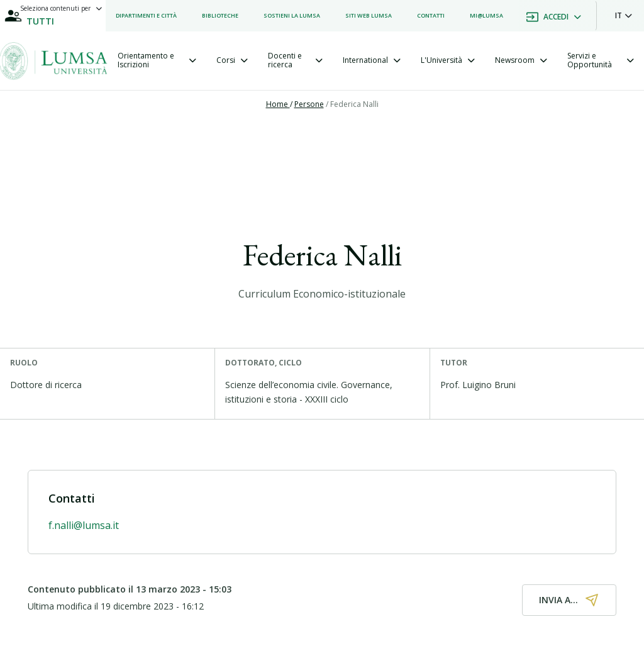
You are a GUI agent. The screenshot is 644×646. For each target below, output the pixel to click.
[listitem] (146, 16)
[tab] (157, 61)
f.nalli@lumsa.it (84, 525)
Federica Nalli (354, 104)
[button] (624, 16)
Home (278, 104)
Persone (309, 104)
